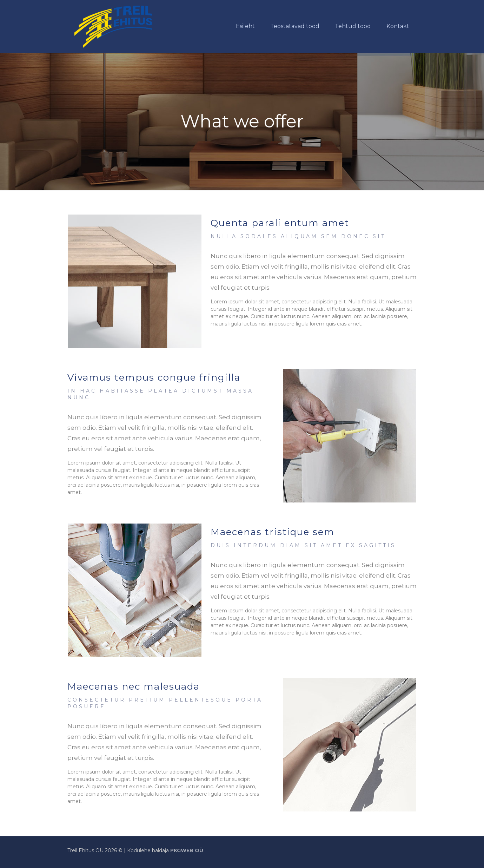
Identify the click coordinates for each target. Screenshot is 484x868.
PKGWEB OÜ (187, 850)
